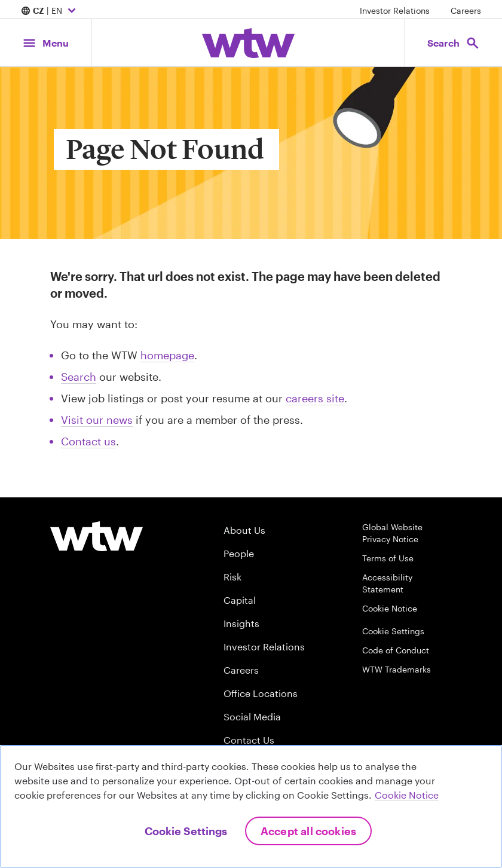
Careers (466, 10)
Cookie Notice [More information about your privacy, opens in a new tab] (407, 795)
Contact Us (249, 740)
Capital (240, 600)
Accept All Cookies (308, 831)
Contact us (88, 441)
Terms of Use (388, 558)
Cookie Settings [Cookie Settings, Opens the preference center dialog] (186, 831)
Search (79, 377)
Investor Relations (395, 10)
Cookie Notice (390, 608)
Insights (241, 623)
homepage (167, 355)
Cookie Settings (393, 631)
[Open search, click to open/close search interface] (453, 43)
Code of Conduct (396, 650)
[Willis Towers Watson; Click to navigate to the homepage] (248, 43)
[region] (251, 806)
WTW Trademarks (397, 669)
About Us (244, 530)
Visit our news (97, 420)
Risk (232, 577)
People (239, 553)
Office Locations (261, 693)
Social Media (252, 716)
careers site (315, 398)
